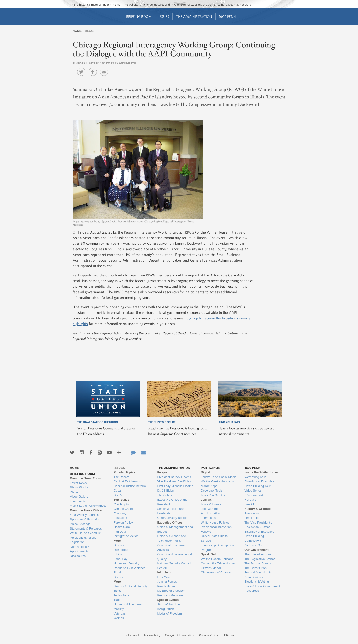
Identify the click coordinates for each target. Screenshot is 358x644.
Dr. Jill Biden (166, 490)
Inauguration (166, 609)
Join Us (206, 500)
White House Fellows (215, 522)
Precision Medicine (170, 595)
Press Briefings (80, 524)
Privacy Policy (208, 635)
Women (119, 618)
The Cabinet (166, 495)
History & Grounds (258, 509)
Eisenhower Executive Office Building (259, 534)
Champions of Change (216, 572)
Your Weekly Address (84, 515)
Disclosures (78, 556)
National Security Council (174, 563)
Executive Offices (170, 522)
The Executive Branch (259, 554)
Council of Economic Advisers (171, 547)
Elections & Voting (257, 582)
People (162, 472)
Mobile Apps (209, 486)
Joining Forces (167, 582)
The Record (122, 477)
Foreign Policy (123, 522)
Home (77, 31)
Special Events (168, 600)
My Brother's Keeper (171, 591)
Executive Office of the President (172, 502)
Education (120, 518)
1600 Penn (227, 16)
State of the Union (169, 604)
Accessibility (152, 635)
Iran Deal (120, 532)
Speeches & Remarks (85, 519)
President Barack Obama (174, 477)
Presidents (251, 513)
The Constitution (255, 568)
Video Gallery (79, 497)
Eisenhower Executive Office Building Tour (259, 484)
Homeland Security (126, 563)
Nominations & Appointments (80, 549)
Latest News (78, 483)
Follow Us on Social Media (219, 477)
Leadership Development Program (218, 547)
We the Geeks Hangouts (217, 481)
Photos (75, 492)
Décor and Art (254, 495)
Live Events (78, 501)
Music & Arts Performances (88, 506)
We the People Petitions (217, 559)
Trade (118, 600)
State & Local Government (262, 586)
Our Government (256, 550)
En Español (131, 635)
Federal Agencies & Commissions (258, 575)
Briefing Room (139, 16)
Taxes (118, 591)
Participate (211, 468)
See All (118, 495)
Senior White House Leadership (171, 511)
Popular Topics (125, 472)
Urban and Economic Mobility (128, 607)
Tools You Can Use (214, 495)
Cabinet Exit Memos (127, 481)
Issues (164, 16)
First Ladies (252, 518)
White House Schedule (85, 533)
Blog (89, 31)
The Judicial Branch (258, 563)
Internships (208, 518)
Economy (120, 513)
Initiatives (164, 572)
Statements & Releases (86, 529)
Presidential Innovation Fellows (216, 529)
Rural (117, 572)
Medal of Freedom (170, 614)
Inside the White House (261, 472)
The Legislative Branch (260, 559)
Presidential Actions (83, 538)
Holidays (250, 500)
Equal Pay (121, 559)
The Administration (194, 16)
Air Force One (254, 545)
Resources (252, 591)
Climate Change (125, 509)
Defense (119, 545)
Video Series (253, 490)
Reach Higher (167, 586)
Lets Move (164, 577)
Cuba (117, 490)
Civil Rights (121, 504)
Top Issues (121, 500)
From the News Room (86, 478)
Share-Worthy (79, 487)
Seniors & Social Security (131, 586)
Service (119, 577)
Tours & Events (211, 504)
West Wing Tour (255, 477)
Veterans (120, 614)
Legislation (77, 542)
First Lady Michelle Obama (175, 486)
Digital (205, 472)
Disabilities (121, 550)
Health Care (122, 527)
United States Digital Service (214, 538)
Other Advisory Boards (172, 518)
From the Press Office (86, 510)
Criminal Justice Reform (130, 486)
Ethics (118, 554)
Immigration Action (126, 536)
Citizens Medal (211, 568)
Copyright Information (179, 635)
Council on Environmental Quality (175, 557)
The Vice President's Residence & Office (258, 525)
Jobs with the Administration (210, 511)
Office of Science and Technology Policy (172, 538)
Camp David (253, 541)
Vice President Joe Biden (174, 481)
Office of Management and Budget (175, 529)
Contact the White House (218, 563)
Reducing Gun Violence (130, 568)
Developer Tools (212, 490)
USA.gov (229, 635)
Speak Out (208, 554)
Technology (121, 595)
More (117, 541)
